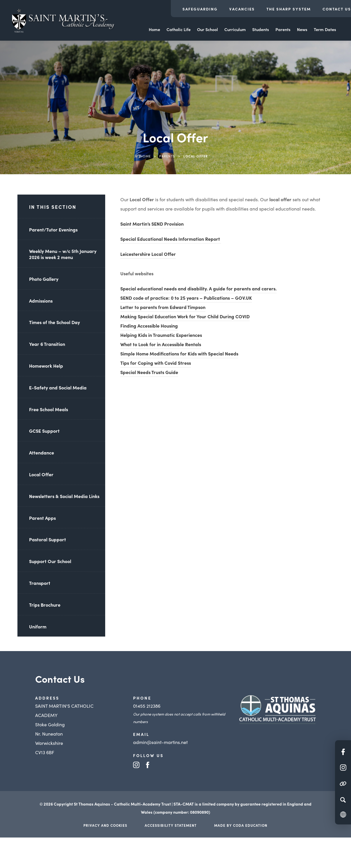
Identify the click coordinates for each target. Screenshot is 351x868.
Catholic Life (179, 29)
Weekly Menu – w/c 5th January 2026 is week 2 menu (63, 254)
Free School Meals (49, 409)
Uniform (38, 626)
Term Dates (325, 29)
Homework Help (46, 366)
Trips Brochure (45, 605)
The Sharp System (289, 9)
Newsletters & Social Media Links (64, 496)
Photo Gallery (44, 279)
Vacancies (242, 9)
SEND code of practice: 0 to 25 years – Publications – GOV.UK (186, 299)
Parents (283, 29)
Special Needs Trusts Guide (149, 373)
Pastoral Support (48, 539)
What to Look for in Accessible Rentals (161, 345)
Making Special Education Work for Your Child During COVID (185, 317)
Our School (207, 29)
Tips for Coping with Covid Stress (156, 364)
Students (261, 29)
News (302, 29)
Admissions (41, 301)
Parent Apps (42, 518)
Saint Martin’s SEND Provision (152, 224)
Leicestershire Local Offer (148, 255)
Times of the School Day (54, 322)
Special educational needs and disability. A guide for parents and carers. (198, 289)
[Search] (343, 800)
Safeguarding (200, 9)
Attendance (42, 452)
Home (154, 29)
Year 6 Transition (47, 344)
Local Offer (41, 474)
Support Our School (50, 561)
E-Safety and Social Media (58, 387)
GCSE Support (44, 431)
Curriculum (235, 29)
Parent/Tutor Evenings (53, 229)
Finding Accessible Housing (149, 326)
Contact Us (337, 9)
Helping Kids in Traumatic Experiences (161, 336)
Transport (40, 583)
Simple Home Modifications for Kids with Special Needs (179, 354)
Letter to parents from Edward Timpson (163, 308)
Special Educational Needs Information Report (171, 240)
